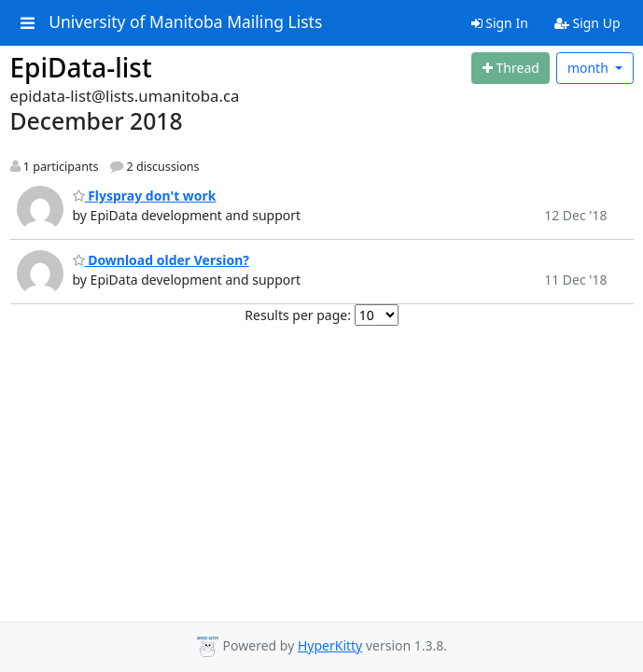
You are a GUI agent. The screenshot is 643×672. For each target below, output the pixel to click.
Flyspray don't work (145, 196)
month (590, 68)
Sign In (500, 23)
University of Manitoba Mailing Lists (185, 22)
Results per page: (298, 315)
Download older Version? (161, 260)
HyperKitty (330, 645)
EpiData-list (81, 67)
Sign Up (587, 23)
